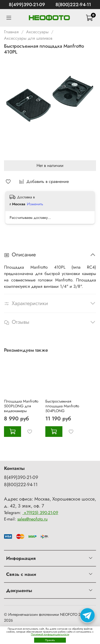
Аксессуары (37, 32)
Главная (11, 32)
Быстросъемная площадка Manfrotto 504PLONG (62, 406)
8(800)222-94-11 (73, 5)
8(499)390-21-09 (27, 5)
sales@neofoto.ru (32, 519)
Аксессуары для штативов (28, 38)
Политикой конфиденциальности (50, 634)
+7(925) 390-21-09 (40, 513)
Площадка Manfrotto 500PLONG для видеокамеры (21, 406)
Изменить (35, 204)
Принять (50, 640)
